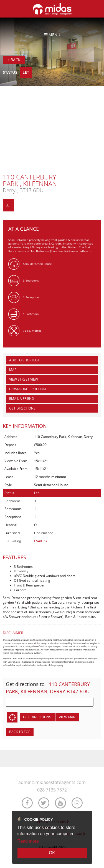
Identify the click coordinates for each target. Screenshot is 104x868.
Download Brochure (28, 389)
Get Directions (22, 408)
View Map (67, 717)
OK (52, 853)
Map (13, 370)
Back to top (20, 732)
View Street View (24, 379)
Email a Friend (22, 399)
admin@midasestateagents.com (52, 782)
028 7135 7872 (52, 790)
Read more (28, 841)
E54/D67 (41, 541)
